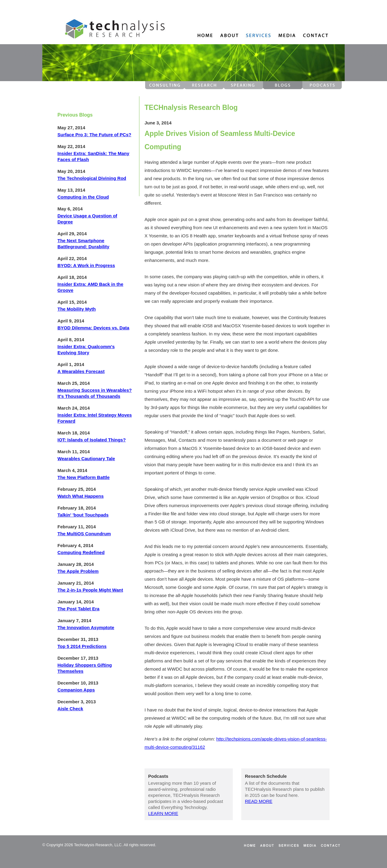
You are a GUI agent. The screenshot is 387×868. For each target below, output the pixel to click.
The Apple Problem (78, 571)
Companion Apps (76, 690)
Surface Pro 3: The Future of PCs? (94, 135)
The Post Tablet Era (78, 609)
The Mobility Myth (77, 309)
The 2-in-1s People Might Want (90, 590)
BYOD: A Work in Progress (86, 265)
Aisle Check (70, 709)
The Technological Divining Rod (92, 178)
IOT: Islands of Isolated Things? (92, 440)
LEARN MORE (163, 813)
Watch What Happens (81, 496)
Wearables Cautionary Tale (86, 459)
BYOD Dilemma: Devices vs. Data (93, 328)
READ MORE (259, 801)
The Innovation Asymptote (86, 627)
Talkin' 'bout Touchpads (83, 515)
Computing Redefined (81, 552)
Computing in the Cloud (83, 197)
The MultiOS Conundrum (84, 534)
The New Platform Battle (84, 477)
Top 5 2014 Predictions (82, 646)
